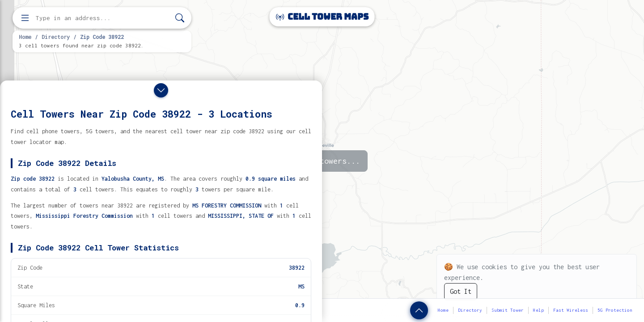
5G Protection (615, 310)
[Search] (180, 18)
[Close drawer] (161, 90)
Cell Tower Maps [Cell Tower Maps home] (322, 17)
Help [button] (538, 310)
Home (25, 37)
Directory (56, 37)
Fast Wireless (571, 310)
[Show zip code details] (419, 310)
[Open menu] (25, 18)
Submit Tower (508, 310)
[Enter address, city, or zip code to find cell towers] (103, 18)
